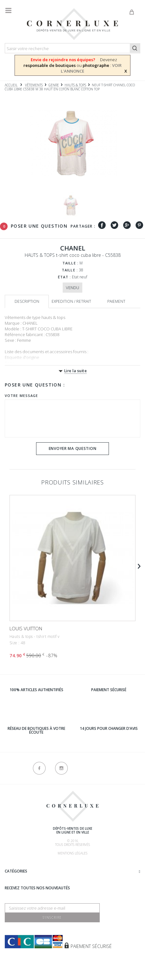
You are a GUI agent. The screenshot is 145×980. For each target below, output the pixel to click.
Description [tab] (27, 301)
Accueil (11, 85)
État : (65, 277)
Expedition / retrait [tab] (71, 301)
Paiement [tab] (116, 301)
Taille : (70, 263)
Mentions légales (72, 853)
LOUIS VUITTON (26, 628)
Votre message (21, 396)
